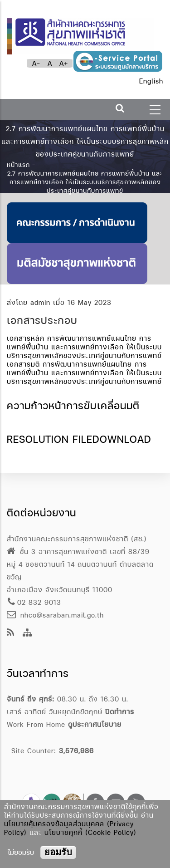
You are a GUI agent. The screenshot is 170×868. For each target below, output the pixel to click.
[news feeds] (11, 633)
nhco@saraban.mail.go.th (55, 615)
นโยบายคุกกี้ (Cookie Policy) (90, 832)
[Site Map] (27, 633)
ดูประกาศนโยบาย (95, 724)
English (151, 81)
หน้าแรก (18, 164)
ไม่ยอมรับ (21, 852)
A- (36, 63)
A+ (64, 63)
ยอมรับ (58, 852)
